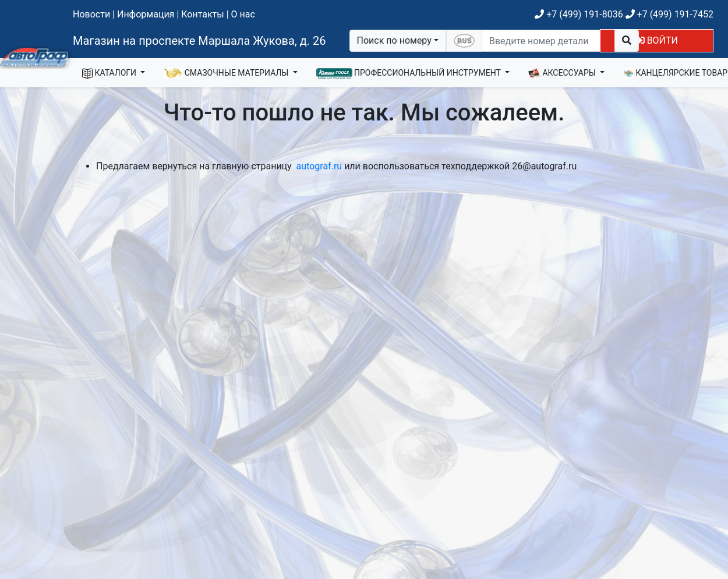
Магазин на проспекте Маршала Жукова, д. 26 (199, 41)
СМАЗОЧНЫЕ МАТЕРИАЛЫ (227, 73)
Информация (146, 14)
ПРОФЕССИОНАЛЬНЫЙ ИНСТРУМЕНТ (410, 73)
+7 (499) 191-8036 (579, 14)
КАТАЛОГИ (110, 73)
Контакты (202, 14)
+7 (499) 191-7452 (669, 14)
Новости (91, 14)
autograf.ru (319, 166)
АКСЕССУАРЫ (563, 73)
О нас (243, 14)
